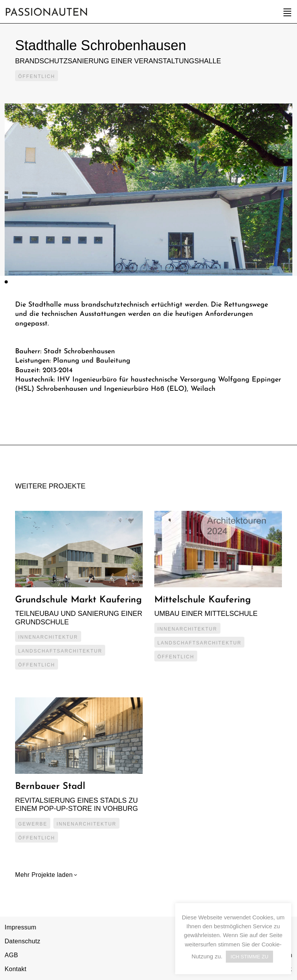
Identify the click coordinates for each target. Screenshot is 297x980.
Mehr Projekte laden (45, 875)
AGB (11, 955)
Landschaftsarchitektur (60, 651)
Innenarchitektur (48, 637)
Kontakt (15, 969)
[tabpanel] (148, 190)
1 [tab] (6, 282)
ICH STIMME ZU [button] (249, 957)
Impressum (20, 927)
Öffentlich (37, 76)
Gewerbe (33, 824)
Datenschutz (22, 941)
